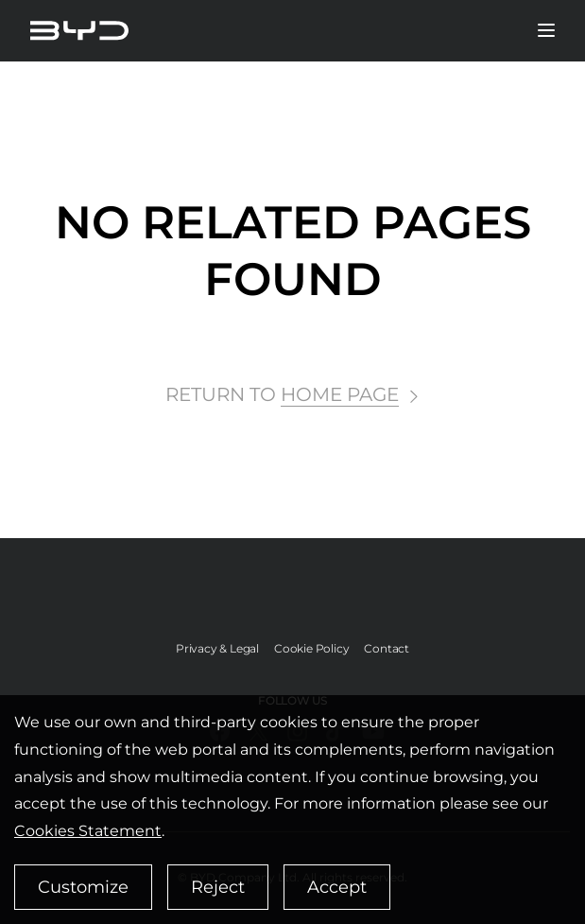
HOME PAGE (340, 394)
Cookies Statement (88, 831)
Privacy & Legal (217, 648)
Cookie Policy (311, 648)
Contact (387, 648)
